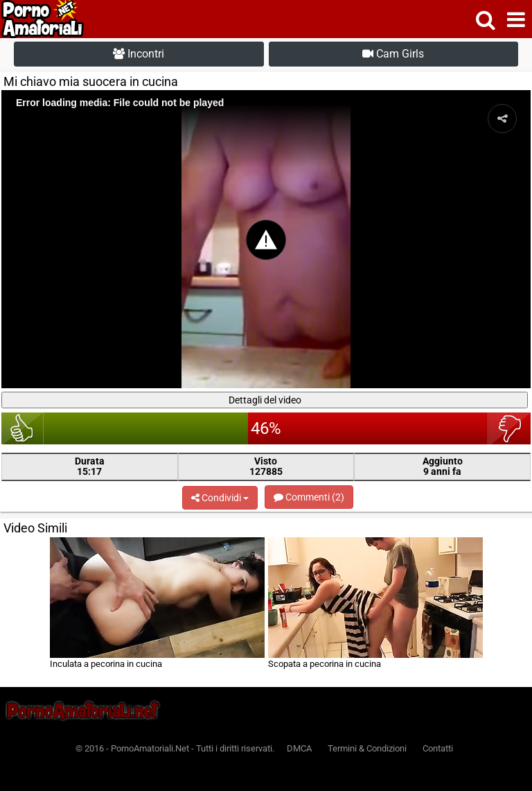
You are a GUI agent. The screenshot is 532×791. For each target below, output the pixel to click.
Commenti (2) (309, 497)
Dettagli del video (265, 400)
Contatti (438, 748)
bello (23, 428)
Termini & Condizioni (367, 748)
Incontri (139, 54)
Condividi (220, 498)
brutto (509, 428)
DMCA (299, 748)
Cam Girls (393, 54)
